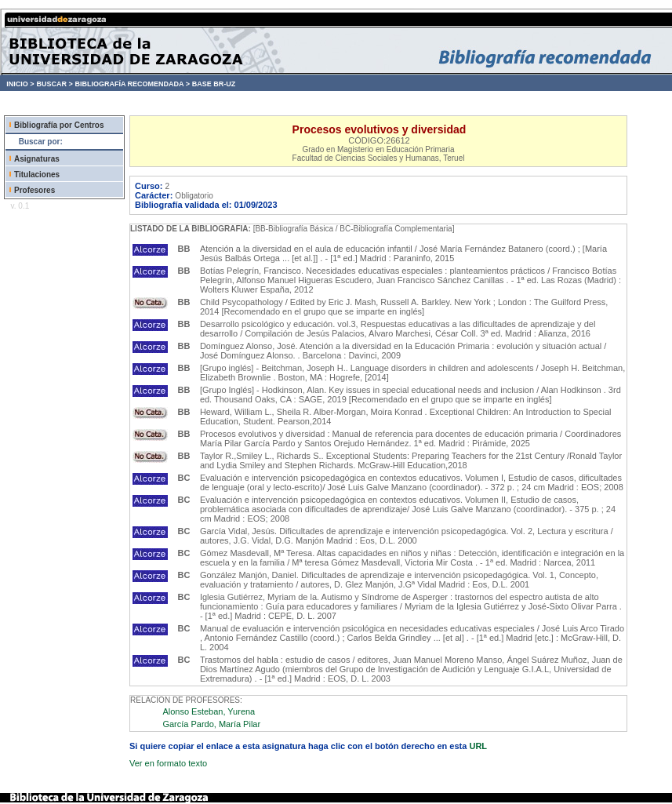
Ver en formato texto (168, 763)
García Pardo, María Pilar (211, 724)
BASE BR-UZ (214, 84)
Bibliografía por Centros (59, 125)
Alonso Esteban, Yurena (209, 711)
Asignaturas (37, 159)
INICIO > (20, 84)
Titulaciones (37, 175)
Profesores (35, 190)
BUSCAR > (54, 84)
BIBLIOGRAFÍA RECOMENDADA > (132, 84)
